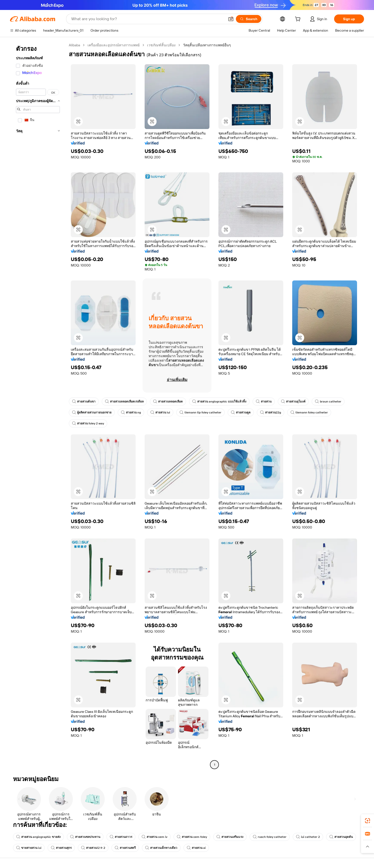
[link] (368, 821)
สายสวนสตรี (125, 848)
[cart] (299, 20)
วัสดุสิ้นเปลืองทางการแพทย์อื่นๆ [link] (207, 45)
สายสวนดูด (241, 412)
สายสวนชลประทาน (85, 837)
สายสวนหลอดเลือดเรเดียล (124, 401)
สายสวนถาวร (121, 837)
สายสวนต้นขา (84, 401)
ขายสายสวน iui (29, 848)
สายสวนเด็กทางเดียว (161, 848)
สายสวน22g (271, 412)
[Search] (249, 19)
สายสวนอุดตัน (341, 837)
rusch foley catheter (270, 837)
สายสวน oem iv (154, 837)
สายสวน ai (196, 848)
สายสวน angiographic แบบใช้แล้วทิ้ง (219, 401)
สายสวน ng (131, 412)
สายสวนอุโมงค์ (293, 401)
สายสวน (264, 401)
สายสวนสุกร (61, 848)
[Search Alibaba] (148, 19)
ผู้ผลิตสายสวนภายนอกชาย (92, 412)
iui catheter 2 (308, 837)
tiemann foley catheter (309, 412)
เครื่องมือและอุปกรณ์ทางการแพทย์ (114, 45)
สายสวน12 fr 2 (93, 848)
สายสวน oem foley (192, 837)
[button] (231, 19)
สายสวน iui (160, 412)
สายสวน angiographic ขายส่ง (38, 837)
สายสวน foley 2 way (88, 423)
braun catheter (328, 401)
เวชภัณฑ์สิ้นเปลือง (161, 45)
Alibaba (74, 45)
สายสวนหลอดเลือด (168, 401)
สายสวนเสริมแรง (230, 837)
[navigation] (38, 405)
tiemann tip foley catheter (200, 412)
